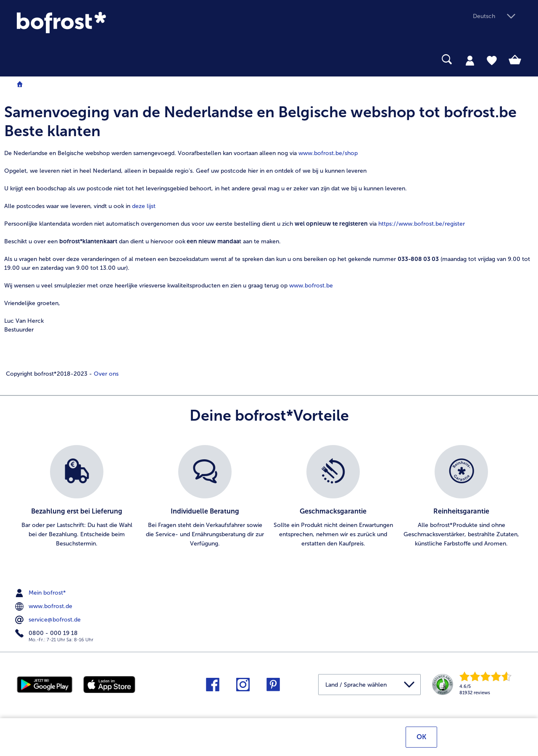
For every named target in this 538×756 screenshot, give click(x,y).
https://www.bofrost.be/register (422, 224)
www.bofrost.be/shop (328, 153)
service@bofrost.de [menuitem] (49, 620)
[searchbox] (22, 59)
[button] (497, 17)
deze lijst (144, 206)
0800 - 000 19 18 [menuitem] (47, 633)
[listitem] (77, 497)
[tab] (470, 60)
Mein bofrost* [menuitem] (41, 593)
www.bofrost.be (311, 286)
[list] (269, 497)
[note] (269, 240)
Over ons (105, 374)
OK (421, 738)
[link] (92, 22)
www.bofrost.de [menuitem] (45, 606)
